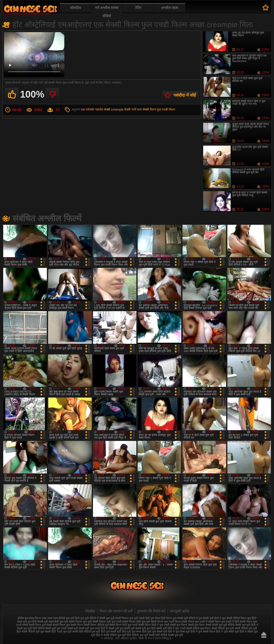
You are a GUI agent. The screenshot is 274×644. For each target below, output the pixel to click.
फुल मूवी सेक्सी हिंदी (139, 618)
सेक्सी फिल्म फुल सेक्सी (40, 625)
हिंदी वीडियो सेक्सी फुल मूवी (169, 635)
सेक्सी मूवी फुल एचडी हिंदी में (93, 628)
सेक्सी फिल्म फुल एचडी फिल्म (159, 110)
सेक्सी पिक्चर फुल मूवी (80, 622)
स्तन (139, 110)
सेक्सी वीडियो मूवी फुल (33, 632)
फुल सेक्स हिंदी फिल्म (161, 618)
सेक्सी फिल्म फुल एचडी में (194, 622)
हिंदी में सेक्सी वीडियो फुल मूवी (111, 635)
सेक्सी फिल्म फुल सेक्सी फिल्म (68, 625)
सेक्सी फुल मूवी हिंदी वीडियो (31, 628)
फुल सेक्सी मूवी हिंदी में (210, 618)
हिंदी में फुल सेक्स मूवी (179, 632)
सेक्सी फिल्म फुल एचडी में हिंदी (224, 622)
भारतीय (99, 110)
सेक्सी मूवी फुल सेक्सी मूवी (122, 628)
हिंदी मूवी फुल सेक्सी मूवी (155, 632)
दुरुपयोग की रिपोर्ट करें (151, 611)
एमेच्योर (90, 110)
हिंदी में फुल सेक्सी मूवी (227, 632)
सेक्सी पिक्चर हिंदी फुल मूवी (136, 622)
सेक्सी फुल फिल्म (179, 625)
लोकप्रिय (76, 8)
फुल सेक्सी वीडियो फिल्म (234, 618)
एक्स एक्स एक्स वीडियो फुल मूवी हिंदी (60, 618)
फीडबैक (90, 611)
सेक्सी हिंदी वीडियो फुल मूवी (86, 632)
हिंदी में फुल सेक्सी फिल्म (203, 632)
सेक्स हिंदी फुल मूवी (58, 622)
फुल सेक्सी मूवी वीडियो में (185, 618)
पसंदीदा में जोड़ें (185, 95)
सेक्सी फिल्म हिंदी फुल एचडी (123, 625)
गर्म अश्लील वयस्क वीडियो (107, 12)
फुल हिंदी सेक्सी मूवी (38, 622)
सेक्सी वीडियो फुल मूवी (223, 628)
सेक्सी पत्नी (130, 110)
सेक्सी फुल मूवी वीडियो (223, 625)
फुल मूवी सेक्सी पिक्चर (117, 618)
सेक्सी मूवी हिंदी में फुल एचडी (171, 628)
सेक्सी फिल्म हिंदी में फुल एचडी (154, 625)
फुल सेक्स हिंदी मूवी (30, 9)
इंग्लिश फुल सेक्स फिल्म (29, 618)
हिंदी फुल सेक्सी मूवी (111, 632)
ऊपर (264, 635)
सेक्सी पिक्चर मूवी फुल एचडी (107, 622)
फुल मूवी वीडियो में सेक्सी (93, 618)
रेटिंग (138, 8)
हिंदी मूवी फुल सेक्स (131, 632)
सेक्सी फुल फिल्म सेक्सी (200, 625)
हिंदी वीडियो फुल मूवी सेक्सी (140, 635)
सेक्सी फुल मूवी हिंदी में (247, 625)
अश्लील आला (170, 8)
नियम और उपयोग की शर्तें (116, 611)
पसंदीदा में (266, 7)
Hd (83, 110)
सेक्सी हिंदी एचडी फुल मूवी (58, 632)
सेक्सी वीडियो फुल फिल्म (198, 628)
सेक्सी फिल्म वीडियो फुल (96, 625)
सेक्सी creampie (114, 110)
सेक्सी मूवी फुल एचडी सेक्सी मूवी (62, 628)
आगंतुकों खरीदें (179, 611)
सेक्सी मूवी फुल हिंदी (145, 628)
